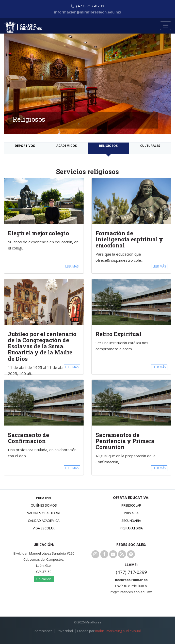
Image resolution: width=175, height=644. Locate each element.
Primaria (131, 513)
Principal (44, 498)
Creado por (109, 631)
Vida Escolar (44, 528)
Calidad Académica (44, 521)
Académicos (67, 146)
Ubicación (44, 579)
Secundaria (131, 521)
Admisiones (44, 631)
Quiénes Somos (44, 505)
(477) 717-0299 (131, 572)
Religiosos (108, 146)
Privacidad (65, 631)
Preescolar (131, 505)
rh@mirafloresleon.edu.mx (131, 592)
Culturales (150, 146)
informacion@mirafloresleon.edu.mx (88, 12)
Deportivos (25, 146)
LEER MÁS (72, 266)
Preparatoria (131, 528)
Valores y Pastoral (44, 513)
